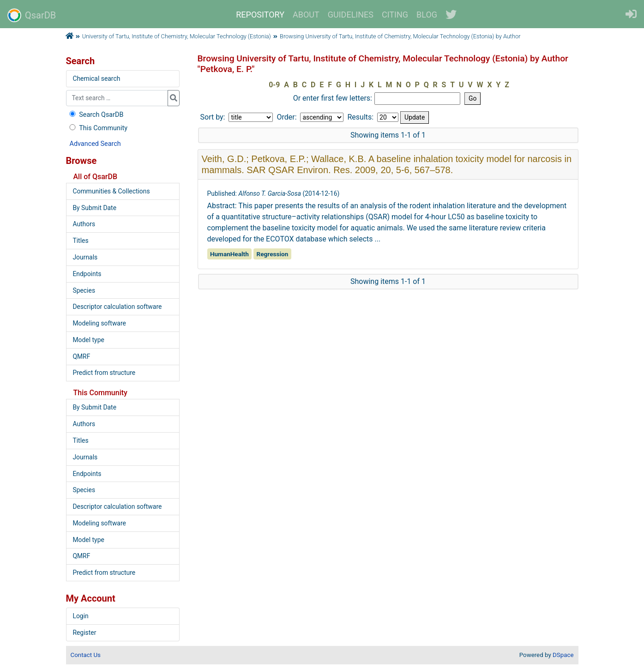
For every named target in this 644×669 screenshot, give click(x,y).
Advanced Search (95, 144)
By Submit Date (94, 208)
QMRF (81, 356)
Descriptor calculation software (117, 307)
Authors (84, 224)
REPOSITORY (260, 15)
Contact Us (86, 655)
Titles (80, 241)
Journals (85, 257)
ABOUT (306, 15)
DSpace (563, 655)
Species (84, 290)
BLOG (427, 15)
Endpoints (87, 274)
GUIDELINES (351, 15)
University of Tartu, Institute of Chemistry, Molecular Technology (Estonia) (177, 36)
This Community (98, 128)
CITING (395, 15)
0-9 (274, 85)
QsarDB (32, 15)
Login (80, 616)
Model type (88, 340)
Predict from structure (104, 373)
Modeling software (99, 323)
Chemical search (96, 78)
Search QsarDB (96, 115)
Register (84, 633)
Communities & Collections (111, 191)
